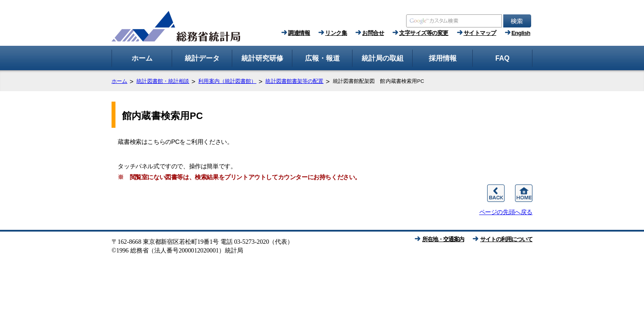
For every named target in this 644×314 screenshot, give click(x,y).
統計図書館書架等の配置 (294, 81)
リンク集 (336, 33)
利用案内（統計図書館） (227, 81)
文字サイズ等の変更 (424, 33)
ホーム (119, 81)
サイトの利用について (506, 239)
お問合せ (373, 33)
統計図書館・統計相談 (163, 81)
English (521, 33)
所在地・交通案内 (443, 239)
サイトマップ (480, 33)
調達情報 (299, 33)
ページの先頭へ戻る (506, 212)
